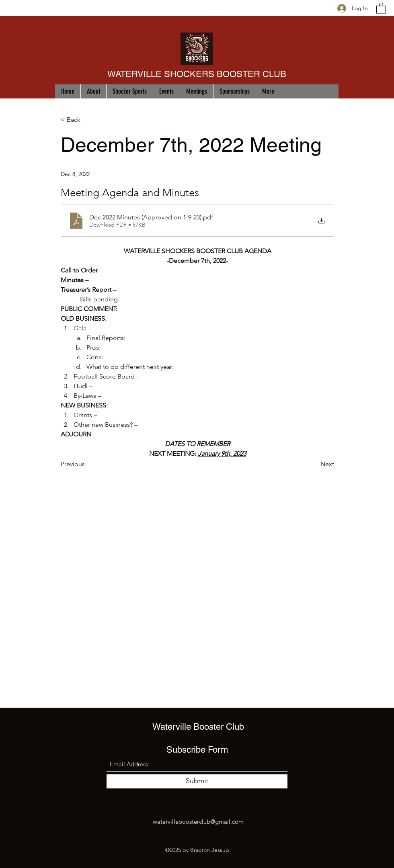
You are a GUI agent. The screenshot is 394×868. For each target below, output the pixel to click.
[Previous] (87, 465)
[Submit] (197, 781)
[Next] (314, 465)
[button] (381, 8)
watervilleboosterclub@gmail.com (198, 822)
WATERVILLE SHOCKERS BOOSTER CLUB (197, 74)
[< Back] (87, 120)
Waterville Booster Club (198, 727)
